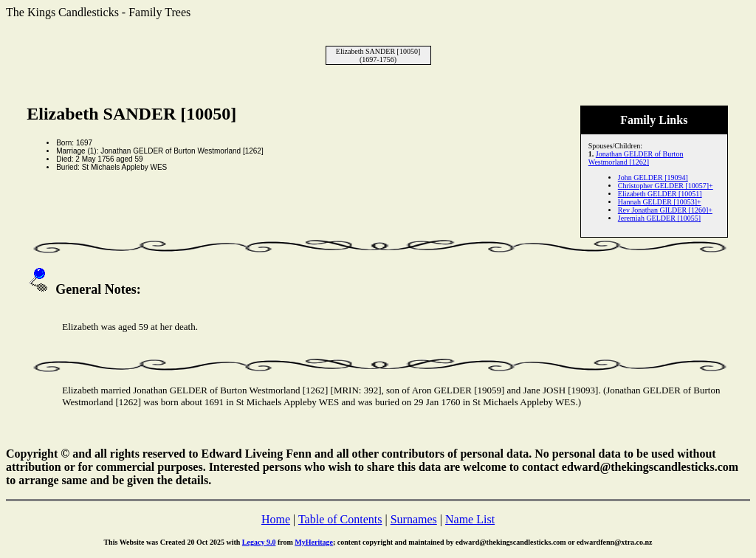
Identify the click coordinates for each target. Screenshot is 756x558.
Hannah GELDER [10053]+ (660, 202)
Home (276, 519)
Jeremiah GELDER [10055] (659, 218)
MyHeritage (314, 542)
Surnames (414, 519)
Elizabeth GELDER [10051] (660, 194)
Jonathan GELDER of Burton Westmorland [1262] (636, 158)
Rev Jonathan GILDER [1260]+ (665, 210)
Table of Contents (340, 519)
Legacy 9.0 (259, 542)
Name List (470, 519)
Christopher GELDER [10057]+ (666, 186)
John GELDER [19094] (653, 178)
